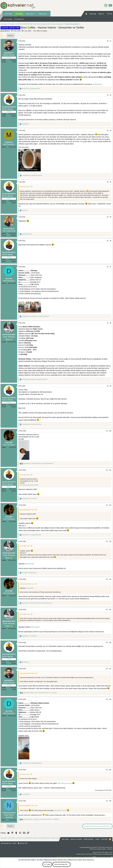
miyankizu (9, 142)
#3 (111, 130)
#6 (111, 241)
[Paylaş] (108, 41)
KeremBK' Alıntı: (25, 475)
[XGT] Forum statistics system (101, 849)
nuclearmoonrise (9, 813)
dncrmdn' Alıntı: (25, 774)
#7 (111, 267)
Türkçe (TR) (23, 843)
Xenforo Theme (85, 854)
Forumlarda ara (19, 19)
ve (31, 89)
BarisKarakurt (9, 229)
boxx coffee (28, 31)
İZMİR (14, 62)
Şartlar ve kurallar (76, 839)
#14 (110, 579)
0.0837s (94, 857)
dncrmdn (9, 278)
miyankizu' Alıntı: (25, 187)
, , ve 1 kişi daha (40, 693)
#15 (110, 610)
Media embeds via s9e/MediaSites (103, 854)
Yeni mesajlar (8, 19)
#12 (110, 505)
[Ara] (109, 14)
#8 (111, 323)
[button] (35, 14)
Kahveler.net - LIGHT (9, 843)
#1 (111, 41)
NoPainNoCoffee (9, 334)
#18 (110, 699)
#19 (110, 770)
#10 (110, 431)
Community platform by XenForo (96, 847)
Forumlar (19, 14)
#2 (111, 95)
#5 (111, 217)
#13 (110, 541)
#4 (111, 182)
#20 (110, 801)
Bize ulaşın (66, 839)
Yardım (97, 839)
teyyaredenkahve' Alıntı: (27, 510)
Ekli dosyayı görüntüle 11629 (29, 485)
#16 (110, 643)
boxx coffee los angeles (40, 31)
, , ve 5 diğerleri (41, 819)
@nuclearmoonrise (65, 783)
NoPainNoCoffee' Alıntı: (27, 584)
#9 (111, 386)
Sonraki (10, 36)
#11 (110, 470)
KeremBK (9, 442)
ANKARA (13, 235)
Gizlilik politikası (89, 839)
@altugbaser (98, 84)
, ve (35, 316)
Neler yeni (30, 14)
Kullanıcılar (42, 14)
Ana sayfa (9, 14)
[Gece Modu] (86, 14)
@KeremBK (30, 564)
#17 (110, 669)
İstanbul (14, 116)
